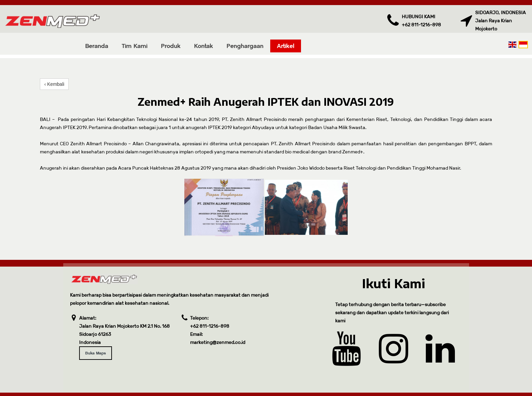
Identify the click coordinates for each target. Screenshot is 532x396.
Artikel (286, 46)
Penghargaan (245, 46)
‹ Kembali (54, 84)
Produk (171, 46)
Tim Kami (135, 46)
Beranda (97, 46)
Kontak (204, 46)
